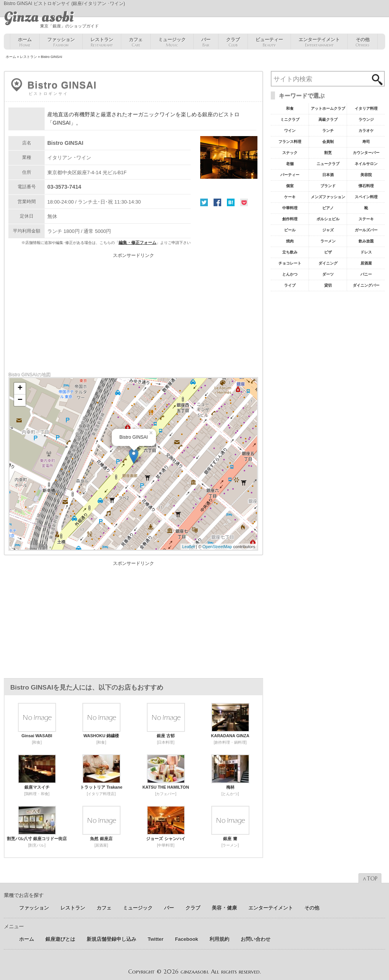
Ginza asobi (39, 17)
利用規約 (219, 939)
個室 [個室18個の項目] (290, 186)
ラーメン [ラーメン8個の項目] (328, 241)
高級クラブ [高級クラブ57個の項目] (328, 119)
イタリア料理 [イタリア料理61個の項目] (366, 108)
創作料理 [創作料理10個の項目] (290, 219)
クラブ (233, 42)
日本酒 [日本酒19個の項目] (328, 175)
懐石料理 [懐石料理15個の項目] (366, 186)
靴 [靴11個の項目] (366, 208)
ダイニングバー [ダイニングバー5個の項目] (366, 285)
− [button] (20, 400)
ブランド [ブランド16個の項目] (328, 186)
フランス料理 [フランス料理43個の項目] (290, 142)
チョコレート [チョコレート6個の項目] (290, 263)
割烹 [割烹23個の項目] (328, 153)
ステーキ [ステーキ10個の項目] (366, 219)
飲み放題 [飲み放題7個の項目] (366, 241)
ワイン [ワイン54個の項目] (290, 131)
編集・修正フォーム (137, 242)
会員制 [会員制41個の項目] (328, 142)
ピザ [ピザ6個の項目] (328, 252)
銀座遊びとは (60, 939)
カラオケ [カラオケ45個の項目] (366, 131)
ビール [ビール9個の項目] (290, 230)
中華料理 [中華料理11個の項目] (290, 208)
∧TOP (370, 879)
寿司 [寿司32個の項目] (366, 142)
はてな (231, 202)
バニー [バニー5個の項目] (366, 274)
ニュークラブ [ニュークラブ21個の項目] (328, 164)
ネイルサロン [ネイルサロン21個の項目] (366, 164)
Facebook (217, 202)
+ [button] (20, 388)
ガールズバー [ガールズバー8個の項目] (366, 230)
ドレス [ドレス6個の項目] (366, 252)
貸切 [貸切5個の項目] (328, 285)
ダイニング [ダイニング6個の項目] (328, 263)
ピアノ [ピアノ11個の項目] (328, 208)
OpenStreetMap (217, 547)
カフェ (136, 42)
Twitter (204, 202)
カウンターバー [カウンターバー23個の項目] (366, 153)
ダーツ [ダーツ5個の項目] (328, 274)
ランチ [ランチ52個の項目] (328, 131)
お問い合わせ (256, 939)
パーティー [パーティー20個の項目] (290, 175)
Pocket (244, 202)
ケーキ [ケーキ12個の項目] (290, 197)
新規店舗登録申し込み (111, 939)
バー (206, 42)
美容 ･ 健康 (224, 908)
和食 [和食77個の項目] (290, 108)
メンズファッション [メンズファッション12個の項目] (328, 197)
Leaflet (189, 547)
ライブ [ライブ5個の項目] (290, 285)
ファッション (61, 42)
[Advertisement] (133, 311)
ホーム (25, 42)
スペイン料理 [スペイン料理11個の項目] (366, 197)
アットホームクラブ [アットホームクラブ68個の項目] (328, 108)
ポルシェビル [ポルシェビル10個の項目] (328, 219)
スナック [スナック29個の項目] (290, 153)
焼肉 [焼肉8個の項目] (290, 241)
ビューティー (269, 42)
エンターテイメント (319, 42)
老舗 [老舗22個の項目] (290, 164)
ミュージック (172, 42)
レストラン (102, 42)
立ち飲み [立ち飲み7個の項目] (290, 252)
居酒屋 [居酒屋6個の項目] (366, 263)
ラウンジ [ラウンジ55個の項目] (366, 119)
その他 (362, 42)
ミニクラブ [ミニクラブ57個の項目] (290, 119)
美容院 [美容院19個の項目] (366, 175)
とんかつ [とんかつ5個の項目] (290, 274)
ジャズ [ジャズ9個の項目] (328, 230)
